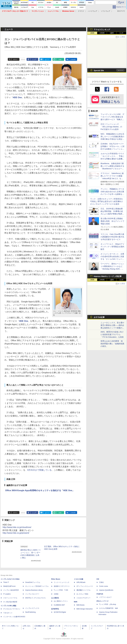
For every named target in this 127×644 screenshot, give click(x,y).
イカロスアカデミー (83, 598)
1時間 (92, 33)
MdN (76, 602)
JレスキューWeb (82, 594)
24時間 (102, 33)
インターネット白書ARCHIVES (14, 617)
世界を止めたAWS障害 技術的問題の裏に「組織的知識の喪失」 (112, 344)
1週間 (112, 33)
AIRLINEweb (81, 582)
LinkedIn (73, 59)
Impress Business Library (34, 590)
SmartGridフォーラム (33, 582)
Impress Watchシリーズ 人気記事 (108, 276)
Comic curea (103, 586)
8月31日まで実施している (39, 470)
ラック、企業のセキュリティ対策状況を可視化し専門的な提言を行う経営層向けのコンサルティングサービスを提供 (107, 201)
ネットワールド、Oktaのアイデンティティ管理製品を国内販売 (112, 247)
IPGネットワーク (103, 601)
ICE (98, 579)
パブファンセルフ (105, 597)
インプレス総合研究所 (11, 590)
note (60, 59)
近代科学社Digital (60, 612)
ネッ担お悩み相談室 (10, 602)
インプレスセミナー (32, 594)
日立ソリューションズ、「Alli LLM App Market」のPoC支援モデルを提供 (111, 127)
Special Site (99, 70)
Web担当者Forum (9, 586)
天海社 (101, 582)
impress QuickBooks (106, 590)
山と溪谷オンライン (61, 601)
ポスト (15, 59)
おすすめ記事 (99, 317)
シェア (34, 59)
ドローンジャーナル (10, 598)
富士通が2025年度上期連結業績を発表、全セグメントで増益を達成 (112, 221)
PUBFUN (100, 594)
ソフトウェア (105, 11)
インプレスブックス (32, 608)
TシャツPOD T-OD (61, 590)
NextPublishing (30, 612)
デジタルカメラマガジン (12, 609)
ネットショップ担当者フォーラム (37, 586)
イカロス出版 (79, 579)
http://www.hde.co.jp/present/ (16, 533)
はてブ (47, 59)
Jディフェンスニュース (85, 586)
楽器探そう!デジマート (62, 586)
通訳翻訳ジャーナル (83, 590)
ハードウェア (93, 11)
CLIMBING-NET (59, 605)
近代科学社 (55, 609)
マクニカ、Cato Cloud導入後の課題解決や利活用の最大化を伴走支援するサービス (112, 237)
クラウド (81, 11)
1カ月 (121, 33)
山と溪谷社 (55, 598)
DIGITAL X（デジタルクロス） (36, 598)
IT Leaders (7, 594)
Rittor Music (56, 579)
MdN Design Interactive (85, 609)
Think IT (6, 582)
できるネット (8, 613)
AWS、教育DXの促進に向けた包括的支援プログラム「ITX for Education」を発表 (112, 334)
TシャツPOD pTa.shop (108, 604)
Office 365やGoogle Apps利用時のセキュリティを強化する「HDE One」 (40, 490)
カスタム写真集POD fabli (108, 608)
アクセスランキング (102, 30)
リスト (23, 59)
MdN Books (80, 605)
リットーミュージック (62, 582)
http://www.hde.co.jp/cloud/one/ (17, 527)
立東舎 (56, 594)
